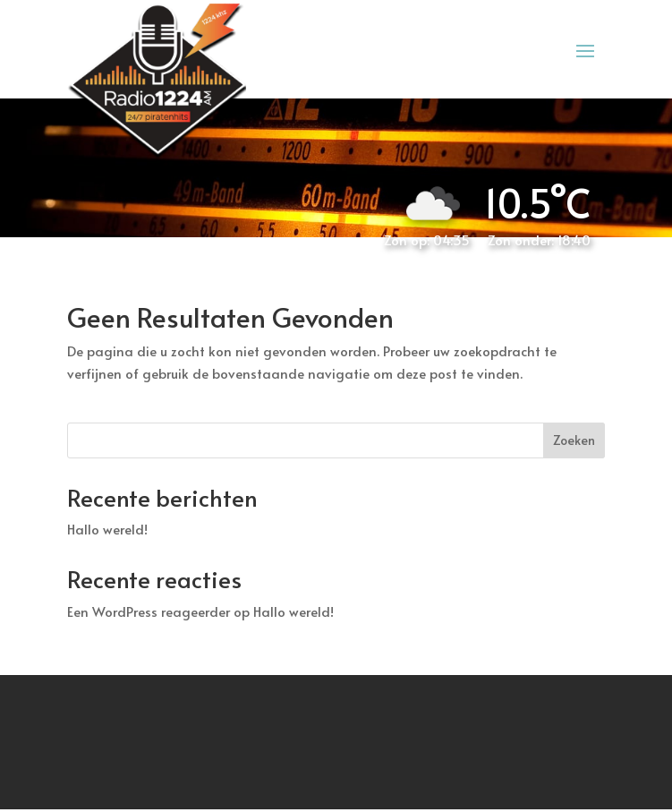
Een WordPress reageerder (149, 611)
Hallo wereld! (107, 529)
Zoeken (574, 440)
